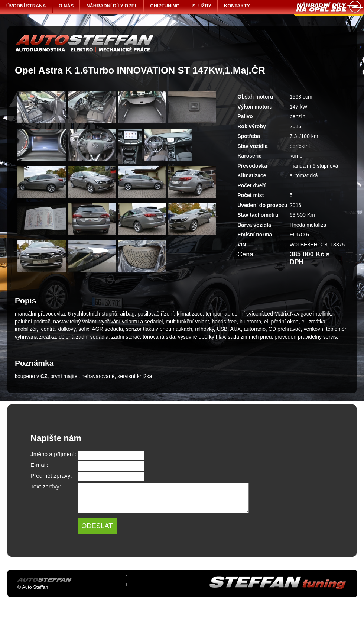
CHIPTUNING (165, 6)
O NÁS (66, 6)
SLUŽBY (202, 6)
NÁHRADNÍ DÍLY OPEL (112, 6)
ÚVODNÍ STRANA (26, 6)
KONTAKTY (237, 6)
